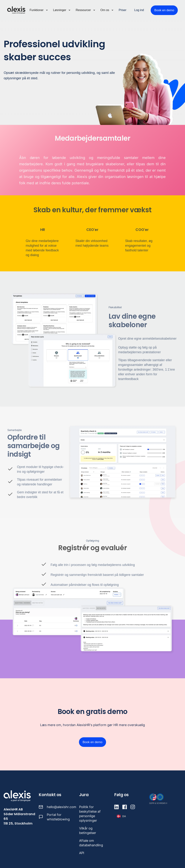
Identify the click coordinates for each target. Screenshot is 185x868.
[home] (16, 10)
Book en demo (164, 10)
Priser (122, 10)
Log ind (139, 10)
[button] (39, 10)
